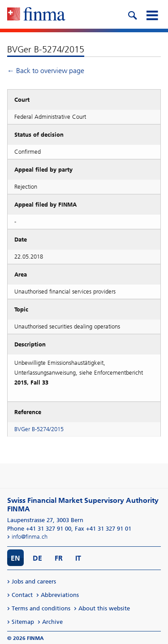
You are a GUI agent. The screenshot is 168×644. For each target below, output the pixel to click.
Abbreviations (60, 595)
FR (59, 558)
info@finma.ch (30, 537)
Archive (52, 622)
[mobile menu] (152, 14)
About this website (104, 608)
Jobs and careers (34, 581)
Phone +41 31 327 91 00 (39, 529)
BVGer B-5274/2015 (39, 429)
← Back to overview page (46, 71)
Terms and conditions (41, 608)
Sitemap (23, 622)
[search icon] (132, 14)
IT (78, 558)
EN (15, 558)
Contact (22, 595)
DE (37, 558)
